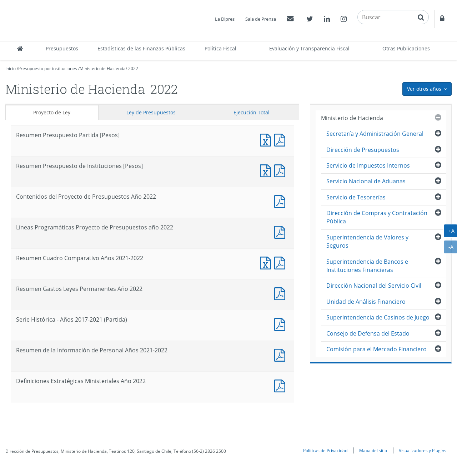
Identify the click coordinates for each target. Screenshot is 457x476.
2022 (133, 68)
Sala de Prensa (261, 19)
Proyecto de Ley (52, 112)
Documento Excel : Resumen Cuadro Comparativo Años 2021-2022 (267, 262)
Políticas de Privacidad (325, 450)
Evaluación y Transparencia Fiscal (309, 48)
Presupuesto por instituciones (48, 68)
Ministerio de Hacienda (103, 68)
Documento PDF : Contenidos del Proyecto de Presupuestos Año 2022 (281, 201)
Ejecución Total (252, 112)
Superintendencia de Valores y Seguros (367, 241)
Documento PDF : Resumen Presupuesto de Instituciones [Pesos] (281, 170)
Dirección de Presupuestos (363, 150)
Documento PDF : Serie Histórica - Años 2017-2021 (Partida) (281, 324)
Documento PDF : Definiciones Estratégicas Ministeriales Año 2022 (281, 385)
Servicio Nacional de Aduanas (366, 181)
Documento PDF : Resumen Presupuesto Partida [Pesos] (281, 139)
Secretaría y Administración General (375, 134)
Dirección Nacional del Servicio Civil (374, 286)
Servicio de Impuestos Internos (368, 165)
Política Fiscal (220, 48)
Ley (151, 112)
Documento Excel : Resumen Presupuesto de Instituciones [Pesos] (267, 170)
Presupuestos (62, 48)
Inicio (11, 68)
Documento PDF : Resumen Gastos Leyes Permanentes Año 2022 (281, 293)
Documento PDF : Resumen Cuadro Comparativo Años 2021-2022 (281, 262)
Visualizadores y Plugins (423, 450)
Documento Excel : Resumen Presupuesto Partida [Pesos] (267, 139)
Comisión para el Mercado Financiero (376, 349)
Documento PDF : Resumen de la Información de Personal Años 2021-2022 (281, 354)
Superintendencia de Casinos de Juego (378, 317)
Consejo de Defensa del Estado (368, 333)
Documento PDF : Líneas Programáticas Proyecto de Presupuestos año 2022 (281, 231)
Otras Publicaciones (406, 48)
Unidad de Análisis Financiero (366, 302)
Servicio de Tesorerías (356, 197)
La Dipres (225, 19)
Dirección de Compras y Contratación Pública (377, 217)
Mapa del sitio (373, 450)
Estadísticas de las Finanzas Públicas (141, 48)
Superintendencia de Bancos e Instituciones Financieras (367, 266)
